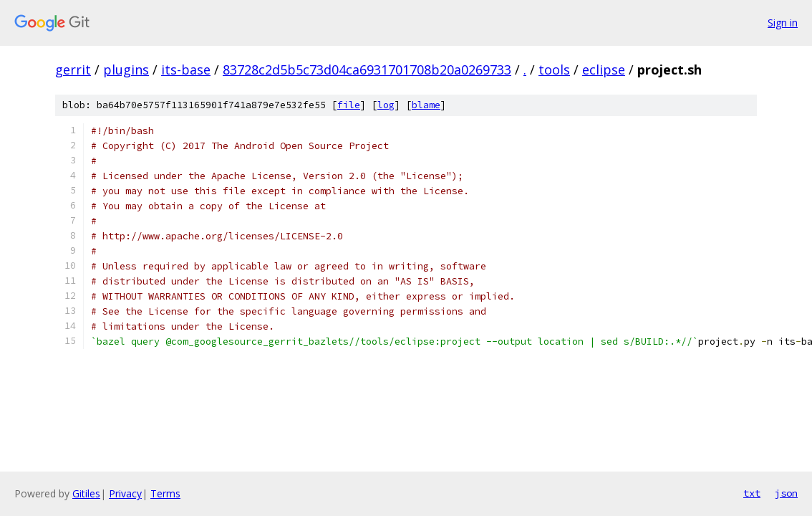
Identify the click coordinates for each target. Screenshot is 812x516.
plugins (126, 70)
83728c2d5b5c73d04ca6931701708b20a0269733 (367, 70)
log (386, 105)
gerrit (73, 70)
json (786, 493)
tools (554, 70)
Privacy (125, 493)
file (349, 105)
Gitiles (86, 493)
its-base (186, 70)
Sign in (783, 23)
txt (752, 493)
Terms (165, 493)
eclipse (604, 70)
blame (426, 105)
